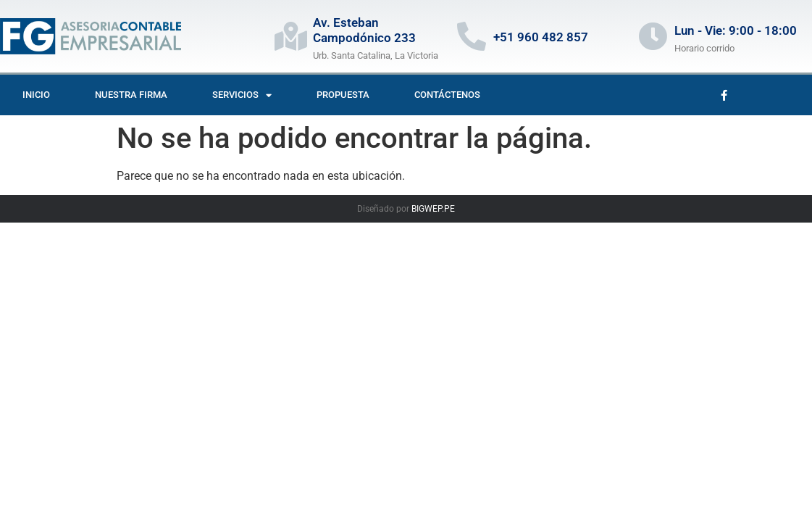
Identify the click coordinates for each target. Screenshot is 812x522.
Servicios (242, 95)
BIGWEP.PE (433, 209)
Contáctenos (447, 95)
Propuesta (343, 95)
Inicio (36, 95)
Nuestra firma (131, 95)
